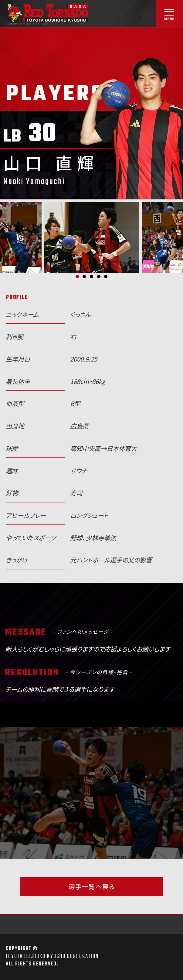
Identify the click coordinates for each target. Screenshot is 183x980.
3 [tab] (91, 277)
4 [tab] (99, 277)
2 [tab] (84, 277)
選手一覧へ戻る (92, 887)
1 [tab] (77, 277)
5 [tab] (106, 277)
